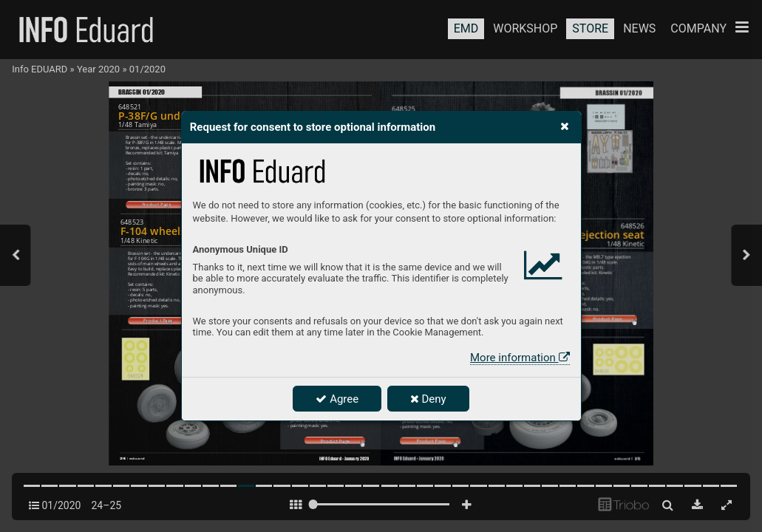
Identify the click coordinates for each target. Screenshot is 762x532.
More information (520, 358)
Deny (428, 399)
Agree (337, 399)
